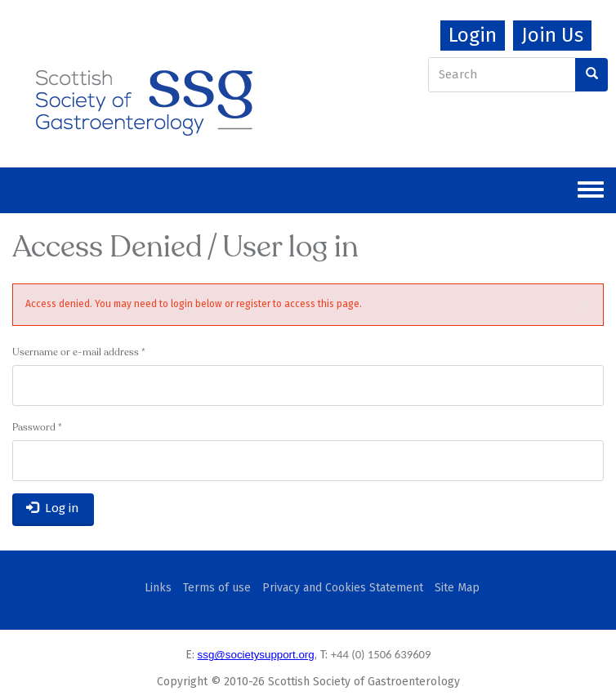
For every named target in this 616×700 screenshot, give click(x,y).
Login (473, 35)
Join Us (552, 35)
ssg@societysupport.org (256, 655)
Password (37, 428)
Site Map (457, 588)
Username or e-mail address (79, 353)
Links (158, 588)
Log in (53, 508)
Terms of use (217, 588)
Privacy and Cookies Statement (343, 588)
